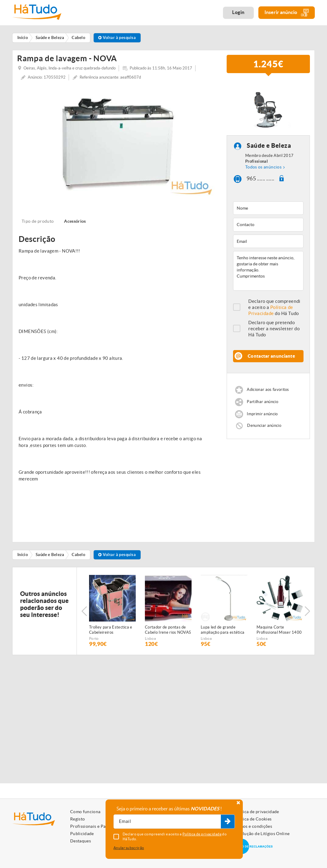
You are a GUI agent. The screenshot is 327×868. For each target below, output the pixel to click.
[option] (117, 141)
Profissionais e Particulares (98, 826)
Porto (94, 638)
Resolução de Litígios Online (262, 834)
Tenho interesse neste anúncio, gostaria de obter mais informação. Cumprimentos (268, 271)
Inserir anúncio (287, 13)
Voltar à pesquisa (117, 38)
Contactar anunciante (271, 356)
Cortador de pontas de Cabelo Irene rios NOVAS (168, 630)
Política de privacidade (256, 812)
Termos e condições (253, 826)
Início (23, 555)
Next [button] (307, 611)
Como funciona (85, 812)
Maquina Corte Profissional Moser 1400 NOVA (279, 630)
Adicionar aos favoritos (268, 390)
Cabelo (78, 555)
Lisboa (150, 638)
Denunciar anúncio (264, 425)
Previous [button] (84, 611)
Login (238, 12)
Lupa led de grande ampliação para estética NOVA (223, 630)
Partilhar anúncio (262, 402)
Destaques (81, 841)
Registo (77, 819)
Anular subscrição (129, 848)
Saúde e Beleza (269, 146)
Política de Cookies (253, 819)
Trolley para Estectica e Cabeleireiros (111, 630)
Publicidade (82, 834)
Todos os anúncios (263, 167)
